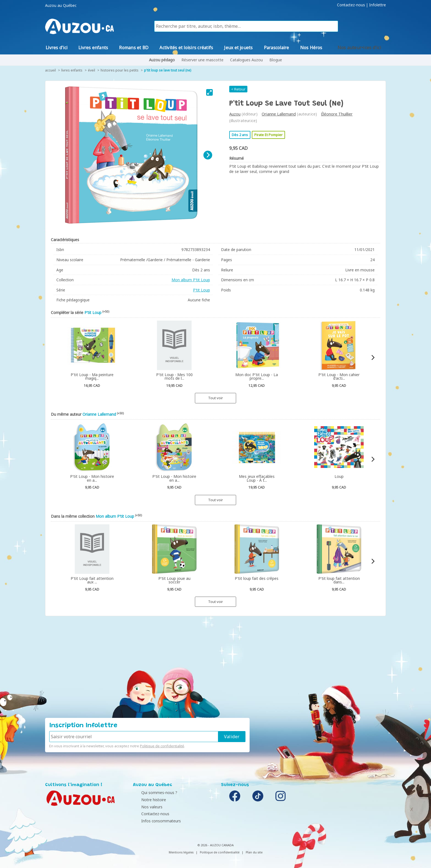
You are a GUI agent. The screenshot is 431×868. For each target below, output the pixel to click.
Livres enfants (72, 70)
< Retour (238, 89)
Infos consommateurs (154, 821)
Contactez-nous (351, 5)
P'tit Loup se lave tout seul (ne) (168, 70)
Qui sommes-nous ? (152, 793)
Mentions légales (181, 852)
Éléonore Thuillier (337, 114)
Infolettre (378, 5)
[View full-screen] (209, 92)
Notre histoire (147, 800)
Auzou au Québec (61, 5)
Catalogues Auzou (246, 60)
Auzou (235, 114)
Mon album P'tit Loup (191, 280)
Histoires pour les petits (120, 70)
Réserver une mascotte (202, 60)
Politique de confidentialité (162, 746)
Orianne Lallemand (279, 114)
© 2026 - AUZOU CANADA (215, 845)
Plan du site (254, 852)
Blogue (276, 60)
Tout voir (215, 398)
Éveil (92, 70)
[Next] (208, 155)
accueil (50, 70)
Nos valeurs (145, 807)
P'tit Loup (201, 290)
